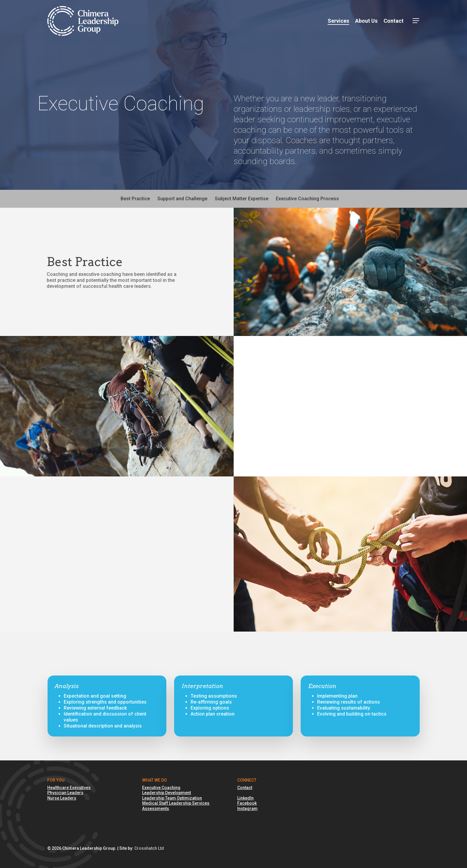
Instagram (247, 809)
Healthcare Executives (69, 788)
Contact (245, 788)
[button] (416, 21)
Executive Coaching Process (307, 199)
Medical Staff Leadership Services (176, 803)
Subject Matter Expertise (242, 199)
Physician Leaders (65, 793)
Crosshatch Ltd (149, 848)
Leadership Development (166, 793)
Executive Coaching (161, 788)
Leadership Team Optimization (172, 798)
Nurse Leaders (62, 798)
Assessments (156, 809)
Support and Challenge (182, 199)
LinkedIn (245, 798)
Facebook (247, 803)
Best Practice (135, 199)
